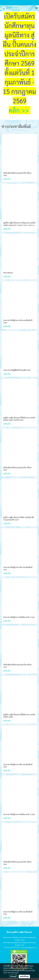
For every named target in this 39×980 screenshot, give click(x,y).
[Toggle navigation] (36, 8)
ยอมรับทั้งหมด (24, 976)
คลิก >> (20, 110)
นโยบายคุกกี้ (15, 972)
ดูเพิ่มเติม (7, 179)
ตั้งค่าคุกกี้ (13, 976)
